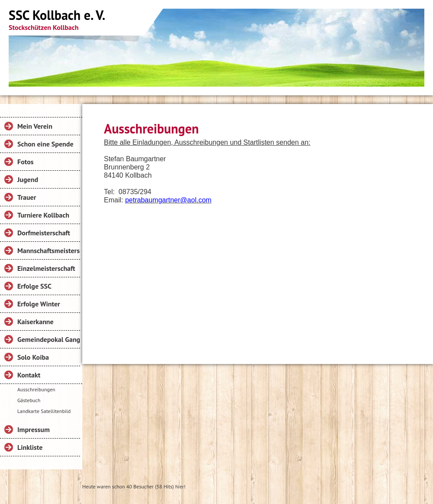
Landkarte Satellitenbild (44, 411)
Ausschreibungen (36, 389)
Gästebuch (29, 400)
